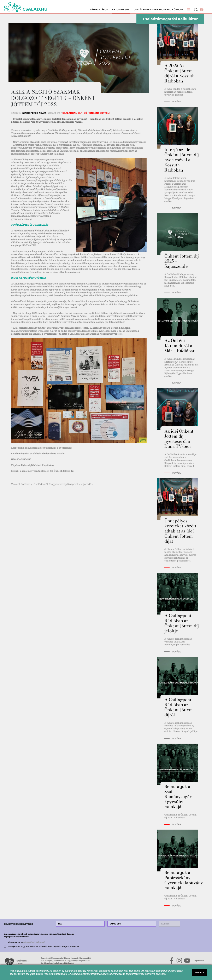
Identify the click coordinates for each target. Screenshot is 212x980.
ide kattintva (148, 974)
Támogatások (99, 10)
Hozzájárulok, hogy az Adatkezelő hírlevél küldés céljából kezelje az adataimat (43, 946)
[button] (189, 10)
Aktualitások (121, 10)
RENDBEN (199, 972)
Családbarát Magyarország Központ (158, 10)
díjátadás (87, 484)
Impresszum (199, 960)
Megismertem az (27, 942)
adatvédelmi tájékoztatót (34, 942)
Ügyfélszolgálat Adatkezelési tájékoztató (58, 963)
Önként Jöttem (20, 484)
